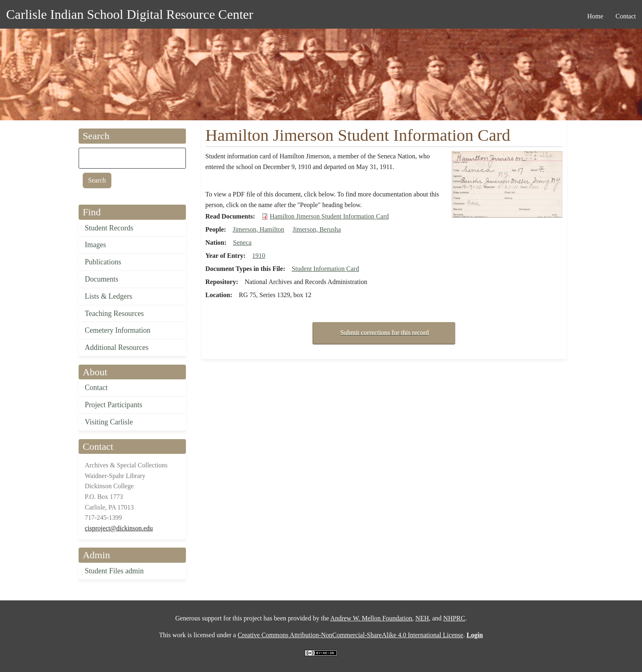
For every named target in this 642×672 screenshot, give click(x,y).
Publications (103, 262)
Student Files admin (114, 571)
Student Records (109, 228)
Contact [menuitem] (626, 16)
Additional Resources (116, 347)
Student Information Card (325, 269)
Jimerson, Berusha (316, 229)
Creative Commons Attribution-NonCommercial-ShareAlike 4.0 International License (350, 635)
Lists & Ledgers (109, 296)
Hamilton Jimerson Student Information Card (329, 216)
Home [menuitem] (595, 16)
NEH (422, 618)
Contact (96, 388)
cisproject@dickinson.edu (119, 528)
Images (95, 245)
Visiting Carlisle (109, 422)
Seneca (242, 242)
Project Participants (113, 405)
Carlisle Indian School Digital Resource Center (130, 14)
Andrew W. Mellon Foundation (371, 618)
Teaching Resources (114, 313)
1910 (259, 256)
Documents (102, 279)
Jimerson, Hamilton (258, 229)
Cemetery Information (118, 330)
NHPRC (454, 618)
